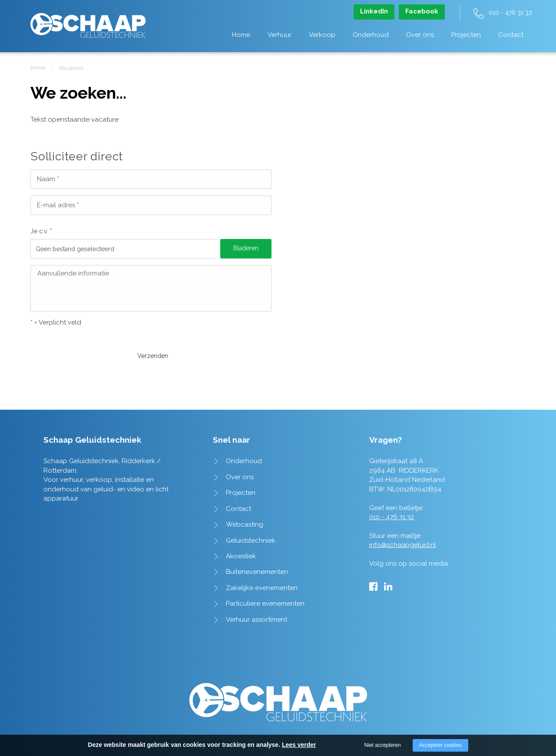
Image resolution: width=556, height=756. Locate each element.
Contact (511, 35)
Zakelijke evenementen (262, 562)
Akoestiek (241, 530)
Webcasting (245, 498)
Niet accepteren (383, 745)
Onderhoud (371, 35)
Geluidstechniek (251, 514)
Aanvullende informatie (73, 273)
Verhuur (280, 35)
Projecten (466, 35)
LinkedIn (374, 11)
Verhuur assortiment (256, 594)
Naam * (48, 179)
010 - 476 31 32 (510, 13)
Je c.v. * (41, 231)
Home (241, 35)
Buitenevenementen (257, 546)
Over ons (420, 35)
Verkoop (322, 35)
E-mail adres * (58, 205)
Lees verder (299, 745)
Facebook (422, 11)
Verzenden (56, 342)
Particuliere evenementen (265, 577)
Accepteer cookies (440, 745)
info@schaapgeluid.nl (403, 519)
